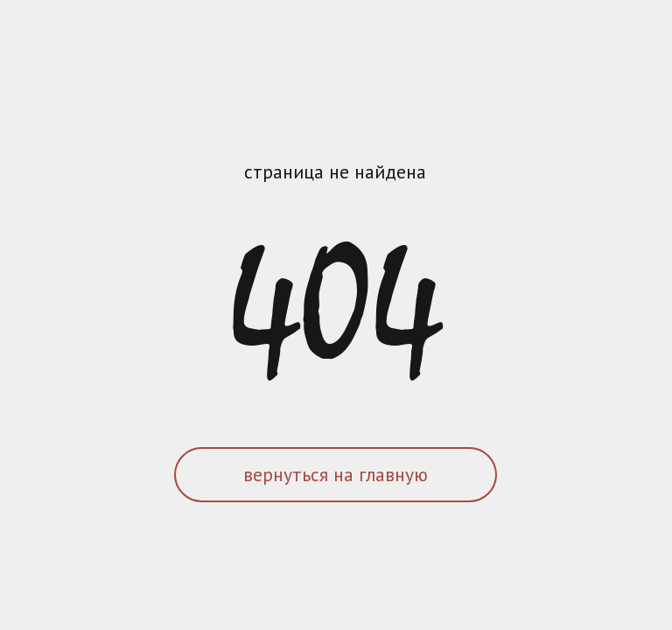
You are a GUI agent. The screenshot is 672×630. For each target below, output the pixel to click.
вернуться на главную (336, 474)
